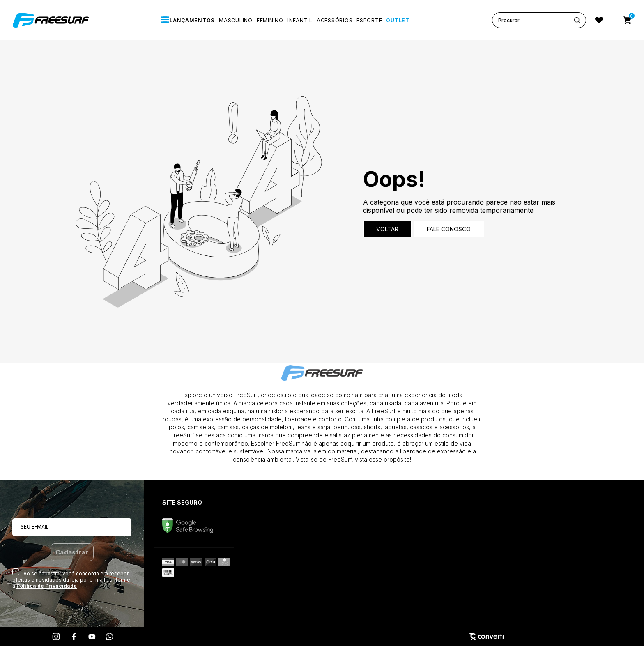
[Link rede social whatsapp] (110, 637)
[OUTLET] (398, 20)
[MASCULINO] (236, 20)
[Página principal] (52, 20)
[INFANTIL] (300, 20)
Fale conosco (449, 229)
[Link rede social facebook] (74, 637)
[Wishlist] (599, 20)
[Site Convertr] (322, 637)
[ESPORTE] (369, 20)
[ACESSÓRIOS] (335, 20)
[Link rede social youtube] (92, 637)
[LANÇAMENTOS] (188, 20)
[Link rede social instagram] (57, 637)
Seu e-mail (35, 527)
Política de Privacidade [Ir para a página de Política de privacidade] (47, 586)
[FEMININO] (270, 20)
